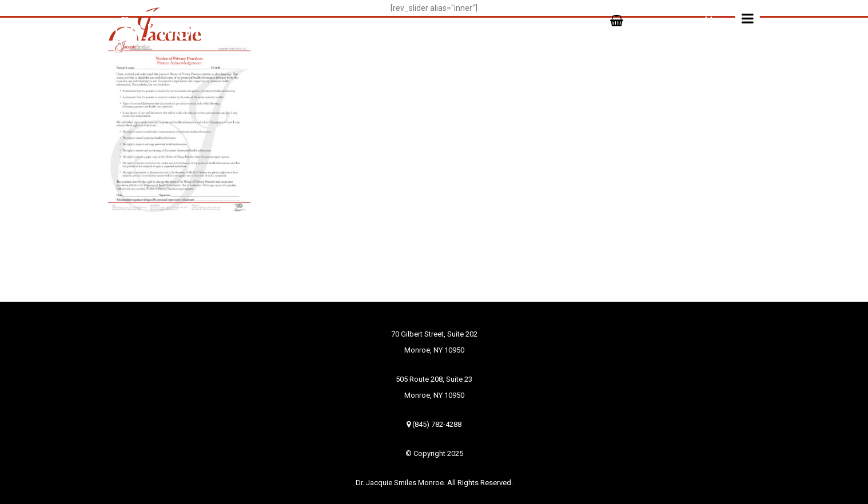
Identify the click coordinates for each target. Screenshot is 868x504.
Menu (732, 18)
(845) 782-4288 (434, 424)
